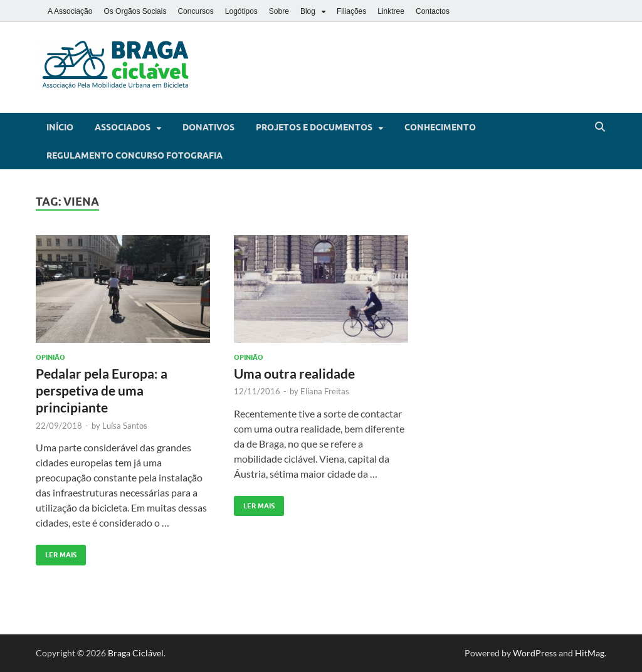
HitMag (590, 653)
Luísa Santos (125, 426)
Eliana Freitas (325, 391)
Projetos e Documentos (314, 127)
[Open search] (600, 127)
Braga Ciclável (136, 653)
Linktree (391, 11)
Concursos (195, 11)
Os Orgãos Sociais (135, 11)
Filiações (351, 11)
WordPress (535, 653)
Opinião (50, 357)
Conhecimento (440, 127)
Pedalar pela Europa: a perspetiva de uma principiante (102, 391)
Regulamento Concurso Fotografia (134, 155)
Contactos (433, 11)
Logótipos (241, 11)
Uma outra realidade (294, 373)
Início (60, 127)
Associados (123, 127)
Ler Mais (56, 552)
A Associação (70, 11)
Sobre (279, 11)
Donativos (208, 127)
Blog (308, 11)
